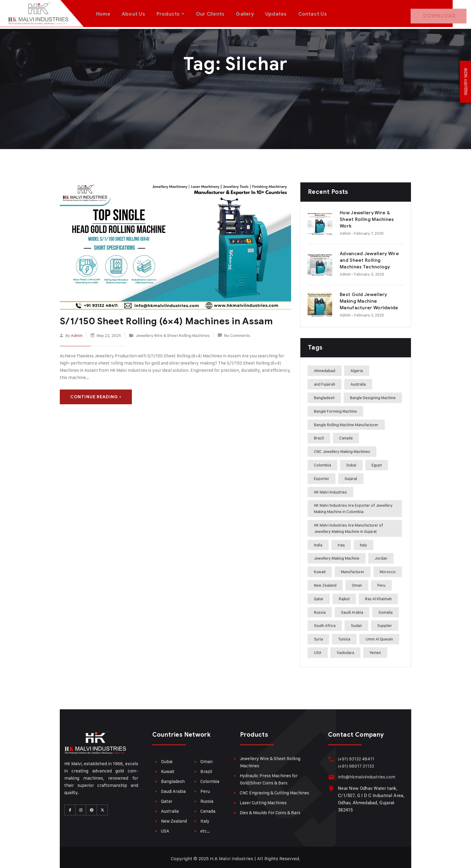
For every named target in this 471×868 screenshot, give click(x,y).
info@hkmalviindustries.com (366, 774)
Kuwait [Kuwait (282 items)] (320, 569)
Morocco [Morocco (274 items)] (388, 569)
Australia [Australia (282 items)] (358, 382)
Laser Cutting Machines (263, 800)
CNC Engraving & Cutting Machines (274, 790)
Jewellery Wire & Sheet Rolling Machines (173, 332)
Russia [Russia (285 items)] (320, 610)
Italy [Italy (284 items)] (363, 542)
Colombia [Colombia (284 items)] (322, 463)
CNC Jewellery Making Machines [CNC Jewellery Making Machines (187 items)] (342, 449)
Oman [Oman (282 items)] (357, 583)
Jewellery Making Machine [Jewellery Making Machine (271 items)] (337, 556)
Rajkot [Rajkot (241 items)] (344, 596)
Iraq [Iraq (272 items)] (341, 542)
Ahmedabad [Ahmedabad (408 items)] (325, 368)
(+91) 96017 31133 (355, 764)
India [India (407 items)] (318, 542)
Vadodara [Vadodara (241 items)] (345, 650)
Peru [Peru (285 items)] (381, 583)
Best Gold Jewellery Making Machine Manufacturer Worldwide (369, 299)
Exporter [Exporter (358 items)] (322, 476)
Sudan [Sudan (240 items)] (356, 623)
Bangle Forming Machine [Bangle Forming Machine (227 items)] (335, 409)
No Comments (237, 332)
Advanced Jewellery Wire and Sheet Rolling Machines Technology (369, 258)
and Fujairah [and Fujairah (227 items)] (325, 382)
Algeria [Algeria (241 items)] (357, 368)
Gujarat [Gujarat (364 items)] (351, 476)
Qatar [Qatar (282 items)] (319, 596)
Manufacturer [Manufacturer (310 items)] (353, 569)
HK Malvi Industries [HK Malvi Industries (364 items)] (330, 490)
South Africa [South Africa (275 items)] (325, 623)
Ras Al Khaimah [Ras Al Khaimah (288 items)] (378, 596)
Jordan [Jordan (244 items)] (381, 556)
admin (77, 332)
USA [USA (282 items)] (318, 650)
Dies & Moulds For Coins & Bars (270, 810)
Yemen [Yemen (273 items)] (375, 650)
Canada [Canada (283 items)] (346, 436)
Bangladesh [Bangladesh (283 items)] (324, 395)
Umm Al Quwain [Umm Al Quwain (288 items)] (379, 637)
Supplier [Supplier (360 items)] (385, 623)
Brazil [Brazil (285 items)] (319, 436)
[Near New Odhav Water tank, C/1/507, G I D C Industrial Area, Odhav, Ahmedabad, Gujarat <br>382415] (331, 786)
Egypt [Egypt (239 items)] (377, 463)
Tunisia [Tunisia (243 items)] (344, 637)
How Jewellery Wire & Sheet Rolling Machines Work (367, 217)
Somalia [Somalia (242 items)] (386, 610)
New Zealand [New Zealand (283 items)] (325, 583)
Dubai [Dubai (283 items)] (351, 463)
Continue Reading (96, 394)
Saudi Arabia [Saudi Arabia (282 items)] (352, 610)
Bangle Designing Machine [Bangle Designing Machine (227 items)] (373, 395)
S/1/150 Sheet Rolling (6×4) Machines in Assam (163, 319)
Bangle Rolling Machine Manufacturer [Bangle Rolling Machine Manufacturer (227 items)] (346, 422)
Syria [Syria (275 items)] (318, 637)
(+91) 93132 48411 (355, 756)
